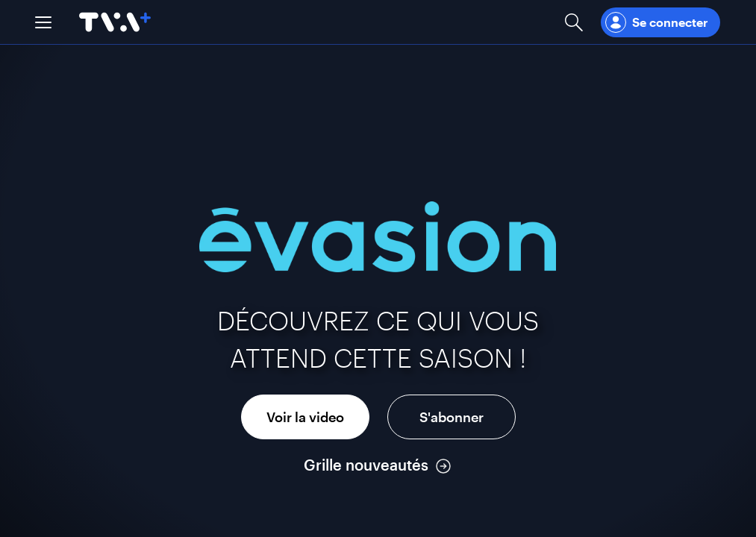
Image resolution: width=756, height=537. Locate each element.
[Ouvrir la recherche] (574, 22)
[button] (43, 22)
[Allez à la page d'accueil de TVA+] (115, 22)
